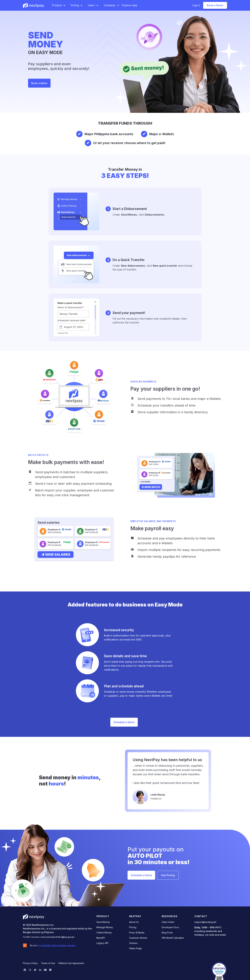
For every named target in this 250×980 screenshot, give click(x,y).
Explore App (129, 5)
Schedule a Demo (141, 875)
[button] (59, 5)
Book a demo (39, 83)
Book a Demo (215, 5)
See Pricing (168, 875)
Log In (196, 5)
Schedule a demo (124, 722)
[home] (34, 5)
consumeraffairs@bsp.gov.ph (60, 937)
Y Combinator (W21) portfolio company (57, 945)
